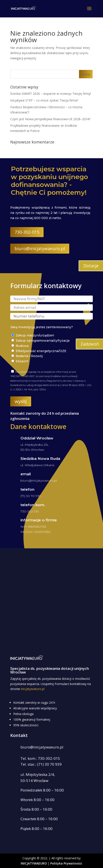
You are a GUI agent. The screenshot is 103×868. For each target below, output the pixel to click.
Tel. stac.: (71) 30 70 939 (41, 764)
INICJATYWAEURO (34, 863)
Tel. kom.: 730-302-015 (40, 758)
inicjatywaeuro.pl (33, 689)
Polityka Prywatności (66, 863)
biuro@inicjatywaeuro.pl (40, 249)
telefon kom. (33, 505)
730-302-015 (27, 232)
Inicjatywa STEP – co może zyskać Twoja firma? (44, 100)
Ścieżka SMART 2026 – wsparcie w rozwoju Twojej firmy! (51, 94)
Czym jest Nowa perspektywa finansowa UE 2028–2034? (50, 119)
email (26, 474)
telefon (27, 489)
